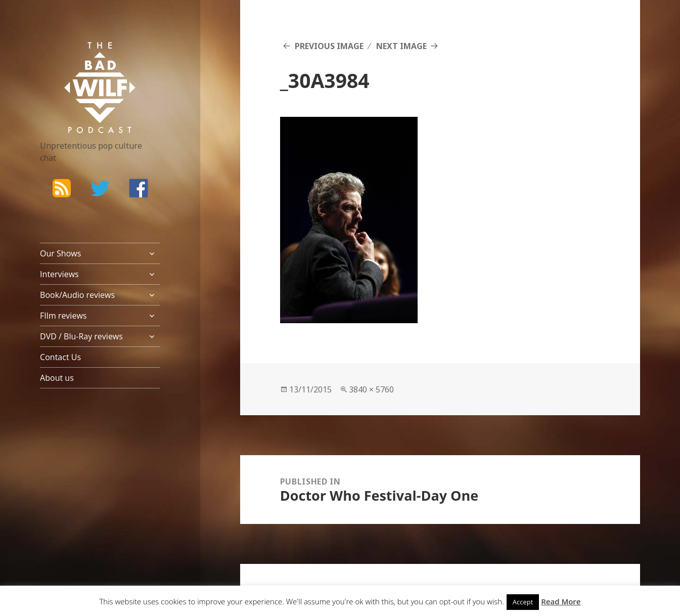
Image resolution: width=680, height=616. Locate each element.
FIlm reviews (63, 316)
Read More (561, 601)
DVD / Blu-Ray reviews (81, 336)
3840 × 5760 (371, 389)
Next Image (401, 46)
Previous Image (329, 46)
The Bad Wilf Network (83, 57)
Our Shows (60, 253)
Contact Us (60, 357)
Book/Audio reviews (77, 295)
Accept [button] (523, 602)
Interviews (59, 274)
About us (57, 378)
